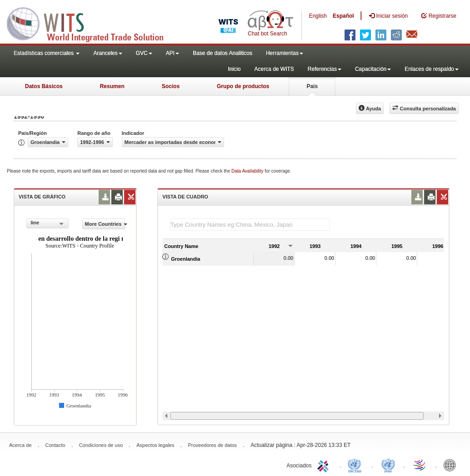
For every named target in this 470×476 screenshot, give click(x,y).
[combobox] (47, 223)
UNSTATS (388, 465)
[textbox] (250, 225)
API (172, 53)
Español (343, 16)
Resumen (112, 86)
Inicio (234, 69)
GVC (144, 53)
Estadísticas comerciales (47, 53)
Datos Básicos (44, 86)
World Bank (452, 465)
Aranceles (107, 53)
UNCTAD (356, 465)
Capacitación (373, 69)
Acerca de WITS (274, 69)
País (312, 86)
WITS (91, 23)
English (318, 16)
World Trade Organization (420, 465)
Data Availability (248, 171)
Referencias (325, 69)
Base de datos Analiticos (222, 53)
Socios (171, 86)
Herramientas (285, 53)
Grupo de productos (243, 86)
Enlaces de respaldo (432, 69)
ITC (325, 465)
